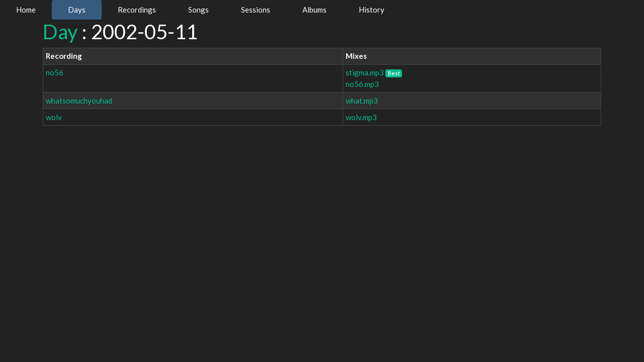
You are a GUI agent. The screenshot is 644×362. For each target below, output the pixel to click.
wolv (54, 117)
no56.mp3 (362, 84)
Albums (314, 10)
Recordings (137, 10)
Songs (198, 10)
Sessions (256, 10)
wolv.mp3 (361, 117)
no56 (55, 72)
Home (26, 10)
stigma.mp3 (365, 72)
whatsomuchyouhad (79, 101)
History (372, 10)
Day (60, 32)
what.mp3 (362, 101)
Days (77, 10)
